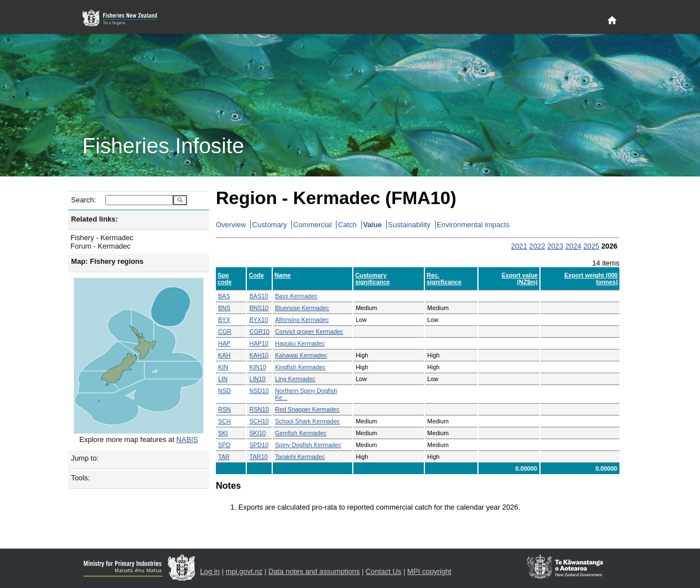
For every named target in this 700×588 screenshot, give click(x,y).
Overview (231, 225)
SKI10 (257, 433)
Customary (269, 225)
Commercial (312, 225)
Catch (347, 225)
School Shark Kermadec (307, 421)
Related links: (94, 219)
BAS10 (258, 296)
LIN (223, 379)
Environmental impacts (473, 225)
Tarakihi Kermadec (300, 457)
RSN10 (259, 409)
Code (256, 275)
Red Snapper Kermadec (307, 409)
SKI (223, 433)
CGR (225, 331)
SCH (225, 421)
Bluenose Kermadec (302, 308)
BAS (224, 296)
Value (372, 225)
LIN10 (257, 379)
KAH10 (259, 355)
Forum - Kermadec (101, 246)
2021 (519, 246)
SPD (224, 445)
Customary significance (373, 278)
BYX (224, 320)
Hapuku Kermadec (300, 343)
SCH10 (259, 421)
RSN (225, 409)
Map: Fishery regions (107, 261)
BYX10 (258, 320)
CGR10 (259, 331)
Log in (210, 571)
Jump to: (85, 458)
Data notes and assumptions (314, 571)
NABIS (187, 439)
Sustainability (409, 225)
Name (283, 275)
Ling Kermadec (295, 379)
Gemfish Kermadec (301, 433)
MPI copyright (429, 571)
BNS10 (259, 308)
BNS (224, 308)
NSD (225, 391)
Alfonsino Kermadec (302, 320)
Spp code (225, 278)
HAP (224, 343)
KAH (224, 355)
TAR (224, 457)
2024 (573, 246)
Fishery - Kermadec (102, 238)
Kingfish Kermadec (300, 367)
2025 (591, 246)
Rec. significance (444, 278)
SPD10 (259, 445)
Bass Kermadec (296, 296)
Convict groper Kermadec (309, 331)
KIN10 (258, 367)
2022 (537, 246)
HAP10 (259, 343)
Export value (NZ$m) (520, 278)
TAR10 (258, 457)
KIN (223, 367)
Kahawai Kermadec (301, 355)
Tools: (80, 478)
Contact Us (384, 571)
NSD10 (259, 391)
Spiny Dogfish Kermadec (308, 445)
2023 (555, 246)
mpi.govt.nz (244, 571)
